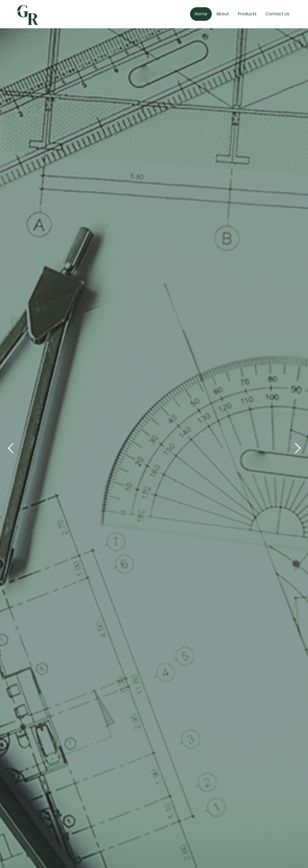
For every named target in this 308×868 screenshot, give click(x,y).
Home (201, 14)
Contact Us (277, 14)
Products (247, 14)
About (223, 14)
